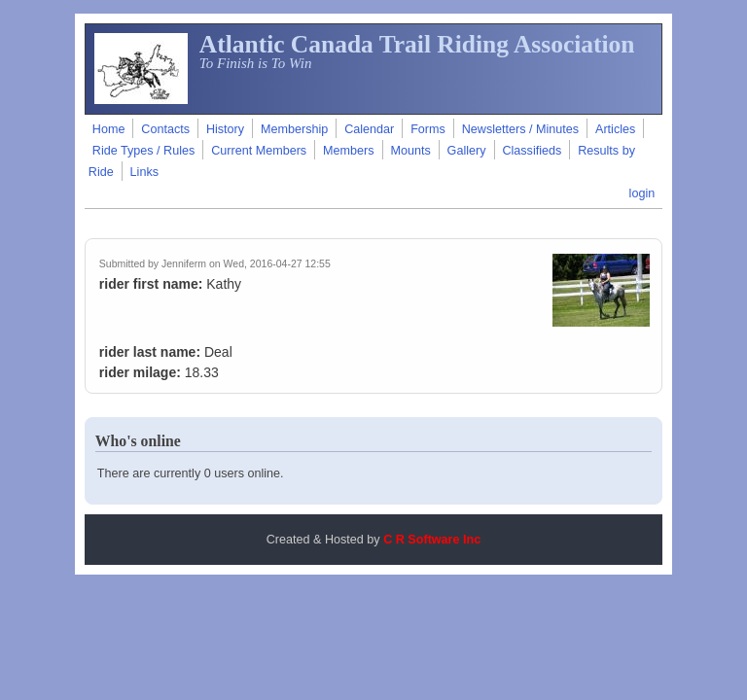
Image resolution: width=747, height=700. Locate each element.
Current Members (259, 151)
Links (144, 172)
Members (348, 151)
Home (109, 129)
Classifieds (532, 151)
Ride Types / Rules (143, 151)
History (225, 129)
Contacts (165, 129)
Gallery (467, 151)
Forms (428, 129)
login (642, 193)
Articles (615, 129)
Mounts (410, 151)
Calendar (369, 129)
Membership (294, 129)
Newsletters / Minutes (520, 129)
